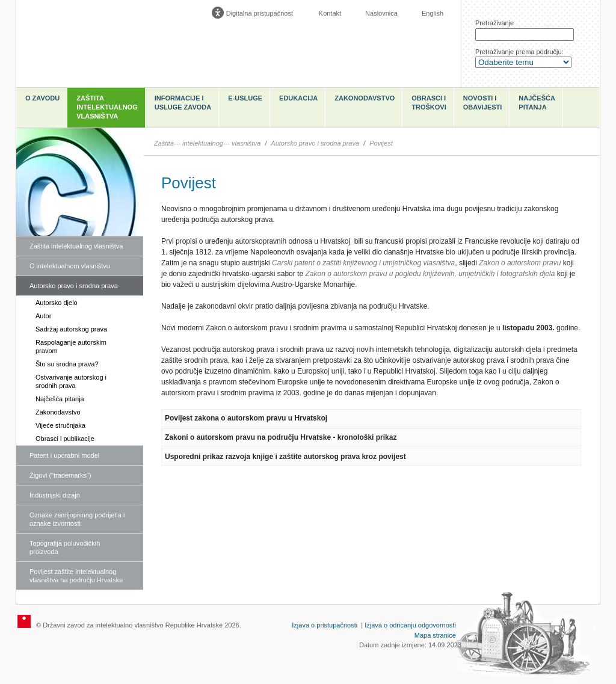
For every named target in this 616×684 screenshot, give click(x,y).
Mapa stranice (435, 635)
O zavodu (42, 98)
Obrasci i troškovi (429, 103)
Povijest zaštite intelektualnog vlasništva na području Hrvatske (76, 576)
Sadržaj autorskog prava (71, 329)
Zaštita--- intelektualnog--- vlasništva (207, 143)
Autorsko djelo (57, 303)
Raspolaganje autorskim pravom (71, 347)
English (433, 13)
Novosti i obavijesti (483, 103)
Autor (43, 316)
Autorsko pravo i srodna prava (74, 286)
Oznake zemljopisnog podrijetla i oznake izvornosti (77, 519)
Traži (582, 35)
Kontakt (330, 13)
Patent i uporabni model (64, 455)
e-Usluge (245, 98)
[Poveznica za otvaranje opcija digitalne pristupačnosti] (255, 13)
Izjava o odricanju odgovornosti (410, 625)
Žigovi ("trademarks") (60, 475)
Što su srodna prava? (67, 364)
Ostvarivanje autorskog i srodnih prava (71, 381)
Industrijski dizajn (55, 495)
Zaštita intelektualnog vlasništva (107, 107)
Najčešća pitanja (537, 103)
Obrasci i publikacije (65, 439)
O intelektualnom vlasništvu (70, 266)
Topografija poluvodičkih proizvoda (65, 547)
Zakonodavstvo (365, 98)
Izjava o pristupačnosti (325, 625)
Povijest (381, 143)
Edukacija (298, 98)
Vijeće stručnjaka (60, 425)
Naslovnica (381, 13)
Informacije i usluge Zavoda (183, 103)
